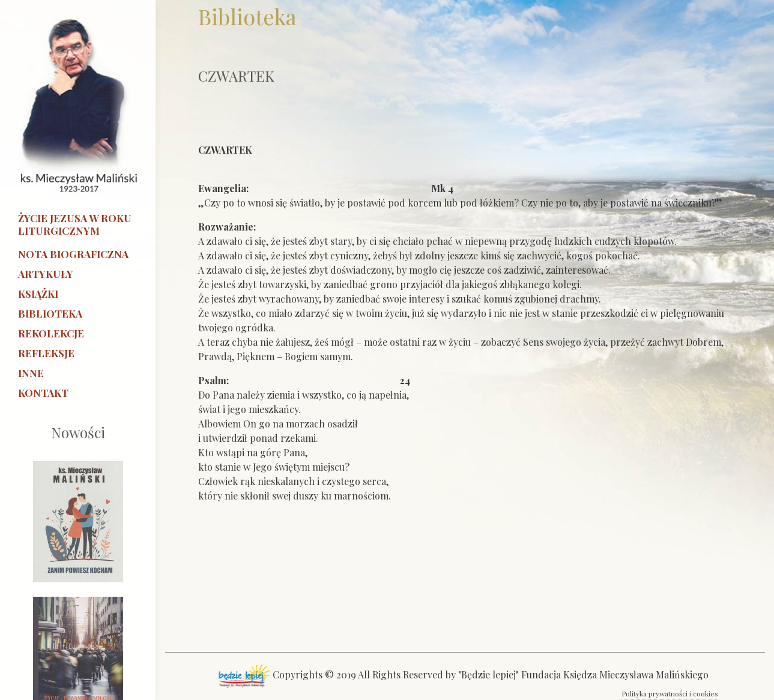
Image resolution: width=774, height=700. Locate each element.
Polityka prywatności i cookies (670, 693)
